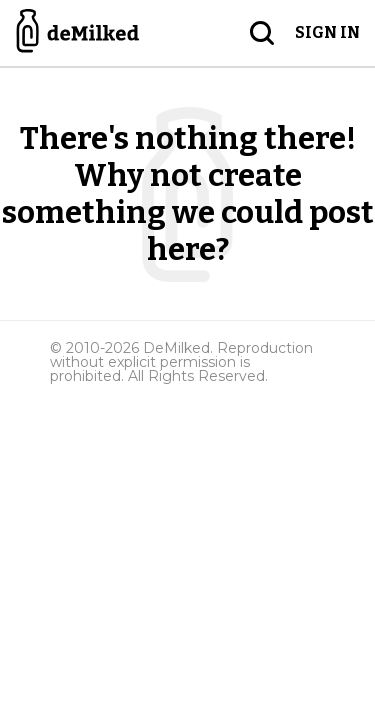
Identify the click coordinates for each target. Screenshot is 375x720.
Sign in (327, 32)
